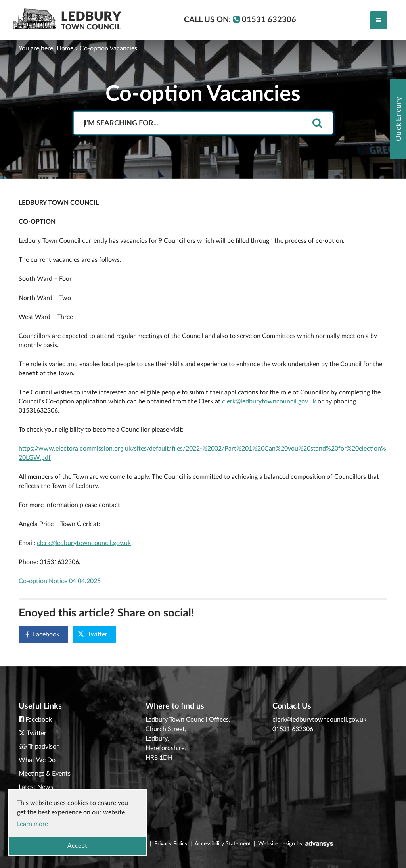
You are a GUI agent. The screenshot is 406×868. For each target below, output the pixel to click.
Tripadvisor (43, 747)
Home (65, 48)
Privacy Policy (171, 844)
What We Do (37, 760)
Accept (77, 846)
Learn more (33, 824)
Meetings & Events (45, 774)
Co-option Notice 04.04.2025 (60, 581)
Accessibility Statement (223, 844)
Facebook (39, 635)
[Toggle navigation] (379, 20)
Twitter (93, 634)
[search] (317, 124)
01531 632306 (293, 729)
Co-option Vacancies (108, 48)
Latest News (36, 787)
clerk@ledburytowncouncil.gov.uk (269, 401)
